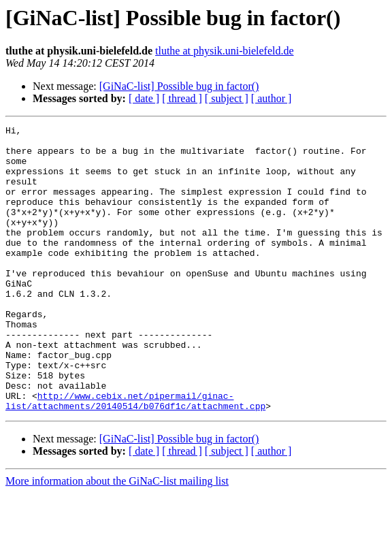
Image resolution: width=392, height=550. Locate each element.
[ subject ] (227, 98)
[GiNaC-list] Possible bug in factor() (179, 86)
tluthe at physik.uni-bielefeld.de (225, 51)
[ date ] (144, 98)
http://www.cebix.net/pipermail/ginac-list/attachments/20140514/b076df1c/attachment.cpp (135, 457)
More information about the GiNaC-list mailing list (117, 538)
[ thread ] (182, 98)
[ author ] (272, 98)
